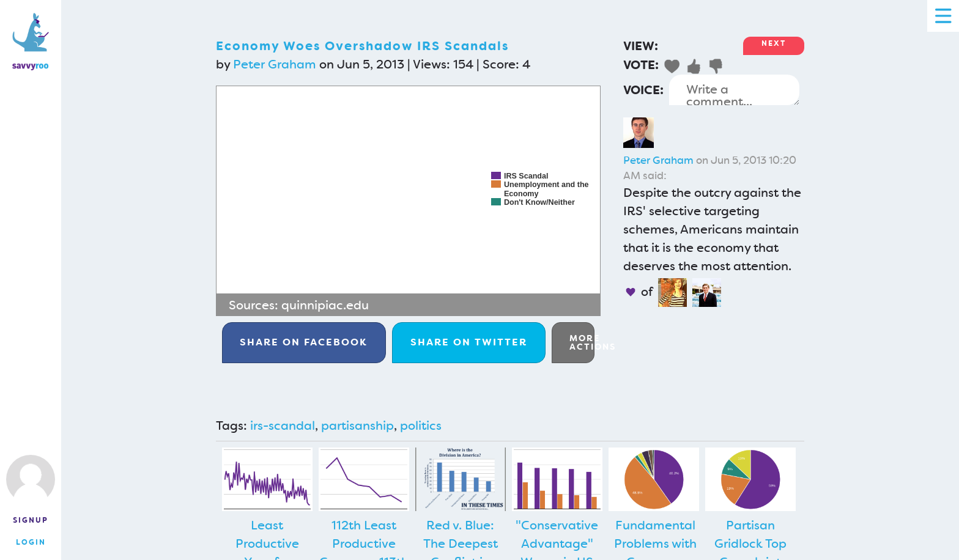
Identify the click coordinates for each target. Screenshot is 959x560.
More (582, 342)
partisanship (357, 426)
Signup (31, 520)
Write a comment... (734, 90)
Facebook (304, 342)
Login (31, 542)
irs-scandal (283, 426)
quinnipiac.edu (325, 305)
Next (774, 43)
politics (421, 426)
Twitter (469, 342)
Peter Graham (275, 64)
